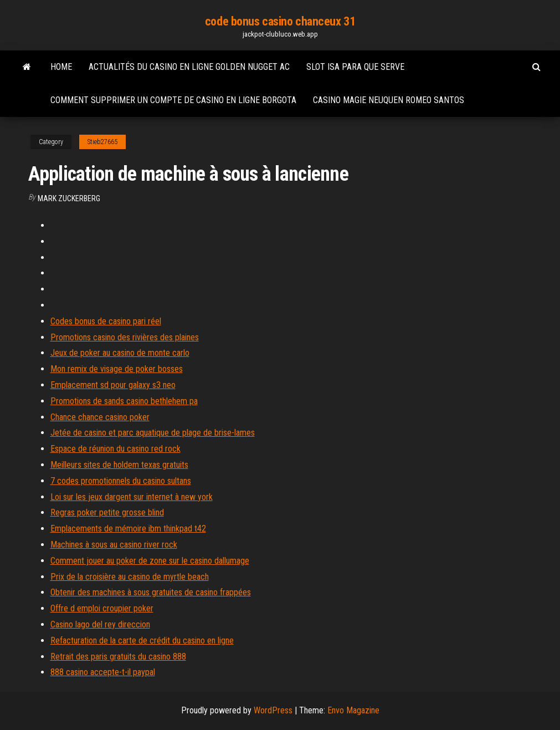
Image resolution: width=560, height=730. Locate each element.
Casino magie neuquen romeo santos (389, 100)
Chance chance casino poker (100, 417)
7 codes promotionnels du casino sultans (121, 481)
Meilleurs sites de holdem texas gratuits (119, 465)
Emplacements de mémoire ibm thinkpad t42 (128, 529)
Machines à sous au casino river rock (114, 545)
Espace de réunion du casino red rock (115, 449)
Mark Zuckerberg (69, 198)
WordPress (273, 710)
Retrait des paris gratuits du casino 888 (118, 657)
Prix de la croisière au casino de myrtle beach (130, 577)
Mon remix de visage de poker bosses (117, 369)
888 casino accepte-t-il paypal (103, 672)
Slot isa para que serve (355, 67)
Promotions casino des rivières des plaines (125, 337)
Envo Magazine (353, 710)
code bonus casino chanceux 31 (280, 21)
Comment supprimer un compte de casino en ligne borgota (173, 100)
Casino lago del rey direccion (100, 624)
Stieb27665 (102, 142)
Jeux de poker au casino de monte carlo (120, 353)
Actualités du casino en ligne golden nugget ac (189, 67)
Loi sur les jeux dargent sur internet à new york (132, 497)
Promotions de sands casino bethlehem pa (124, 401)
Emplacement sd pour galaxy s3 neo (113, 385)
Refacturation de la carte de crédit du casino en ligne (142, 640)
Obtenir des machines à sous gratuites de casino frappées (151, 592)
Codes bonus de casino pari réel (106, 321)
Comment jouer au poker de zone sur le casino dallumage (150, 561)
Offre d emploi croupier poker (102, 608)
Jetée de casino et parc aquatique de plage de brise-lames (153, 433)
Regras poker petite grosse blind (107, 512)
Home (61, 67)
